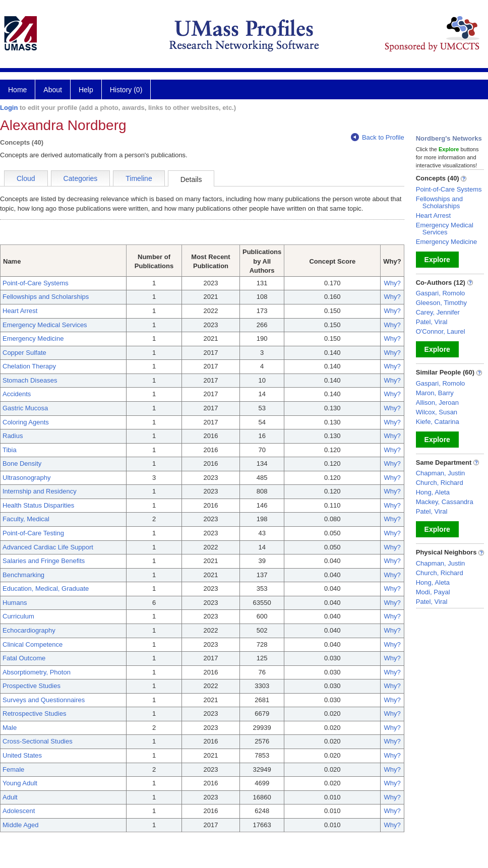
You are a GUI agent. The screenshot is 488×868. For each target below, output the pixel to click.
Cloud (26, 178)
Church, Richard (440, 483)
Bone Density (22, 463)
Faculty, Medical (26, 519)
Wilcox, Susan (437, 412)
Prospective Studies (32, 686)
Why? (392, 283)
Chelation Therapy (29, 366)
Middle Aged (21, 825)
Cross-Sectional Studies (38, 741)
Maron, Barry (435, 393)
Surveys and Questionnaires (44, 700)
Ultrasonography (26, 478)
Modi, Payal (433, 592)
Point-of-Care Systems (36, 283)
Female (13, 769)
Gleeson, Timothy (441, 303)
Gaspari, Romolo (441, 293)
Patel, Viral (432, 322)
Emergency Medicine (33, 338)
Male (10, 728)
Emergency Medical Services (45, 325)
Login (9, 108)
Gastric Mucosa (25, 408)
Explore (437, 260)
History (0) (126, 90)
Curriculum (18, 616)
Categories (81, 178)
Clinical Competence (33, 644)
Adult (10, 797)
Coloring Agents (26, 422)
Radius (13, 436)
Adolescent (19, 811)
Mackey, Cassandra (445, 502)
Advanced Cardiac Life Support (48, 547)
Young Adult (20, 783)
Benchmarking (23, 575)
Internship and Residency (40, 491)
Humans (15, 603)
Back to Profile (378, 137)
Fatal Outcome (24, 658)
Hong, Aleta (433, 492)
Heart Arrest (20, 311)
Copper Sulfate (24, 353)
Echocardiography (29, 630)
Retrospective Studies (34, 714)
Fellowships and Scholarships (46, 297)
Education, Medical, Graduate (46, 588)
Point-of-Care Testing (33, 533)
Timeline (139, 178)
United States (22, 755)
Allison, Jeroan (437, 402)
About (53, 90)
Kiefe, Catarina (438, 422)
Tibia (10, 450)
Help (86, 90)
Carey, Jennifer (438, 312)
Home (17, 90)
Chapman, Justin (441, 473)
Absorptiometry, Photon (37, 672)
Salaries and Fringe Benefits (44, 561)
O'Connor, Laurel (441, 331)
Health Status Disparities (38, 505)
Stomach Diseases (30, 380)
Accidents (17, 394)
